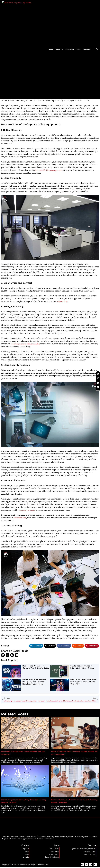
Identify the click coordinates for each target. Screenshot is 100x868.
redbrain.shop (63, 301)
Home (51, 4)
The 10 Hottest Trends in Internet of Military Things (82, 667)
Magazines (69, 4)
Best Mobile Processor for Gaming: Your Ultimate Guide (36, 667)
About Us (59, 4)
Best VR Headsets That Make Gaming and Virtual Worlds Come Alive (83, 681)
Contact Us (87, 4)
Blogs (78, 4)
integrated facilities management (50, 170)
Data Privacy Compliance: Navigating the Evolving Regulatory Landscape (34, 681)
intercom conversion (28, 510)
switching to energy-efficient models (27, 344)
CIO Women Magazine (25, 864)
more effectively (21, 517)
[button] (97, 4)
